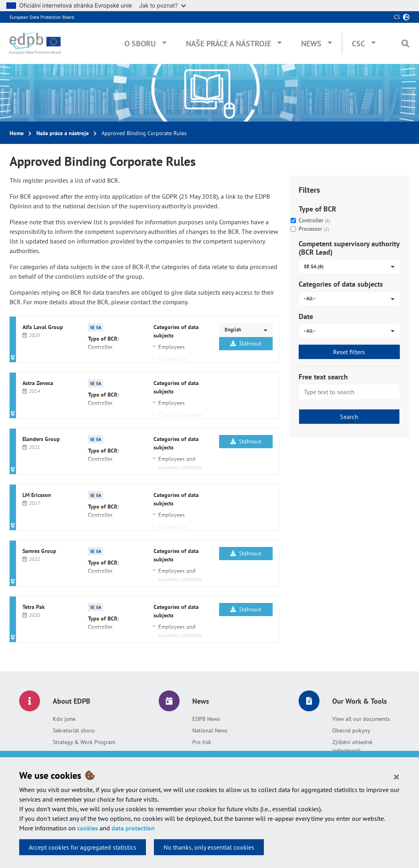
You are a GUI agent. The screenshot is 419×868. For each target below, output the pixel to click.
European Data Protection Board (42, 17)
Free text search (323, 377)
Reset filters (349, 352)
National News (210, 730)
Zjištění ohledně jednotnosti (352, 746)
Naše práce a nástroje (228, 44)
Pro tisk (202, 742)
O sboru (140, 44)
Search (349, 417)
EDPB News (206, 719)
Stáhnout (246, 343)
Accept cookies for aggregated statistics (83, 847)
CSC (358, 44)
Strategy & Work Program (84, 742)
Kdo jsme (64, 719)
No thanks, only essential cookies (209, 847)
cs (397, 17)
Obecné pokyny (351, 730)
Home (17, 133)
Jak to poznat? (163, 5)
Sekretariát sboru (74, 730)
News (311, 44)
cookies (88, 828)
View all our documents (361, 719)
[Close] (396, 776)
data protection (133, 828)
